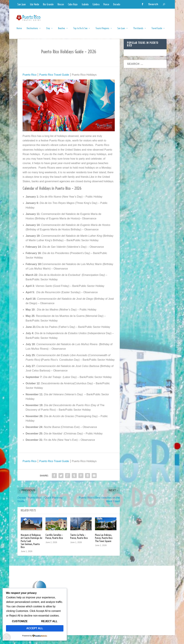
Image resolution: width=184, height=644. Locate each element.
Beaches (62, 31)
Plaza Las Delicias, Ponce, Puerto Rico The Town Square (104, 547)
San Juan (22, 4)
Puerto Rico (30, 84)
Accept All (35, 628)
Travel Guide (157, 31)
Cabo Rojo (73, 4)
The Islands (138, 31)
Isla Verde (34, 4)
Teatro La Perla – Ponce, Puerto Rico (79, 545)
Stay (48, 31)
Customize (20, 621)
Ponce (106, 4)
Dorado (117, 4)
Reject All (49, 621)
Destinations (32, 31)
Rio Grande (48, 4)
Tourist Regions (102, 31)
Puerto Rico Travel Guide (54, 84)
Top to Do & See (80, 31)
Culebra (96, 4)
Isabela (85, 4)
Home (19, 31)
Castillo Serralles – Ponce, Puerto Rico (54, 545)
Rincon (61, 4)
